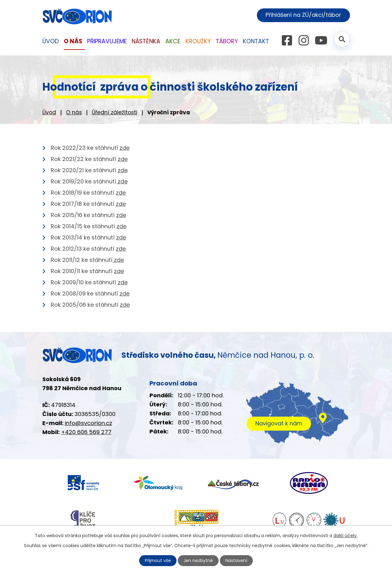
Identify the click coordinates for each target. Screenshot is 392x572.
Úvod (49, 112)
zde (125, 148)
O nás (74, 112)
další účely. (345, 536)
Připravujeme (107, 41)
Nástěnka (146, 41)
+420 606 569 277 (86, 432)
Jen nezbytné (198, 560)
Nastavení (237, 560)
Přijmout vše (158, 560)
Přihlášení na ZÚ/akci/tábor (303, 15)
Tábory (227, 41)
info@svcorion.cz (88, 423)
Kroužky (198, 41)
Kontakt (256, 41)
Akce (173, 41)
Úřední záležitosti (115, 112)
